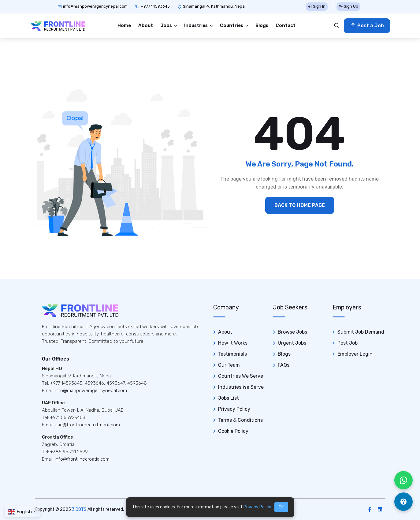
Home (124, 25)
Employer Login (355, 354)
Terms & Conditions (240, 420)
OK (281, 507)
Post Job (348, 343)
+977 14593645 (155, 6)
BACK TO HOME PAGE (300, 205)
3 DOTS (79, 509)
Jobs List (229, 398)
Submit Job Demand (361, 332)
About (146, 25)
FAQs (284, 365)
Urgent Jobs (292, 343)
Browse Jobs (292, 332)
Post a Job (367, 26)
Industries (196, 25)
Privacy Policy (234, 409)
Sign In (317, 6)
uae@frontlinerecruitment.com (87, 425)
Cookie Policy (233, 431)
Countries (232, 25)
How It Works (233, 343)
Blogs (262, 25)
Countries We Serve (241, 376)
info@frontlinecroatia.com (82, 459)
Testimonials (232, 354)
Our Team (229, 365)
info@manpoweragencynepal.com (95, 6)
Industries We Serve (241, 387)
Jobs (167, 25)
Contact (286, 25)
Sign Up (348, 6)
